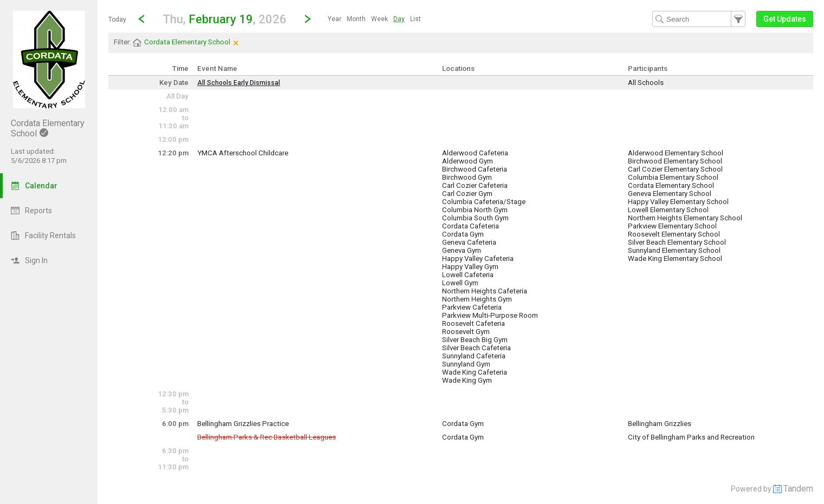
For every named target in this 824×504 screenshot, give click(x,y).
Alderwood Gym (468, 161)
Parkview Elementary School (672, 226)
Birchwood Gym (467, 177)
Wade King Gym (467, 380)
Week (379, 19)
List (416, 19)
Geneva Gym (462, 250)
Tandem (798, 489)
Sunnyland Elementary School (674, 250)
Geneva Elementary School (670, 194)
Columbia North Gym (475, 210)
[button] (225, 19)
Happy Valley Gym (470, 267)
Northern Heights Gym (477, 299)
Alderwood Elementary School (676, 153)
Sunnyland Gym (466, 364)
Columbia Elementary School (673, 177)
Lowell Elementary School (668, 210)
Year (335, 19)
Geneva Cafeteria (469, 242)
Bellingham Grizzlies (660, 424)
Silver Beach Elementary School (677, 242)
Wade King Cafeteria (475, 372)
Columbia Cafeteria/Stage (484, 202)
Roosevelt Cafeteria (473, 323)
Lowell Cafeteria (468, 275)
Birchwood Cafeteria (475, 169)
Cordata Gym (463, 234)
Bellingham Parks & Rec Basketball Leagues (267, 437)
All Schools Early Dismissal (239, 83)
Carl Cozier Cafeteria (475, 185)
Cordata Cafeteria (471, 226)
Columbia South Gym (475, 218)
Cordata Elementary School (671, 185)
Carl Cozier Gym (467, 194)
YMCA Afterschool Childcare (243, 153)
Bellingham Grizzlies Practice (243, 424)
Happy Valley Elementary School (678, 202)
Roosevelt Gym (466, 332)
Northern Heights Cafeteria (485, 291)
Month (356, 19)
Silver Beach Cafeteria (476, 348)
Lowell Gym (460, 283)
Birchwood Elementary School (675, 161)
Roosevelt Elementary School (674, 234)
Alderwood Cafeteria (475, 153)
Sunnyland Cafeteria (474, 356)
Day (399, 19)
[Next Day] (308, 19)
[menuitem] (335, 19)
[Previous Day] (141, 19)
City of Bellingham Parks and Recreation (691, 437)
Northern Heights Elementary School (685, 218)
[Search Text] (699, 19)
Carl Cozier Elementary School (675, 169)
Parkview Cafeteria (472, 307)
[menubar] (374, 19)
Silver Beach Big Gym (475, 340)
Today (117, 19)
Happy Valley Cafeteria (478, 258)
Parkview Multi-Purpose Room (490, 315)
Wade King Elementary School (675, 258)
